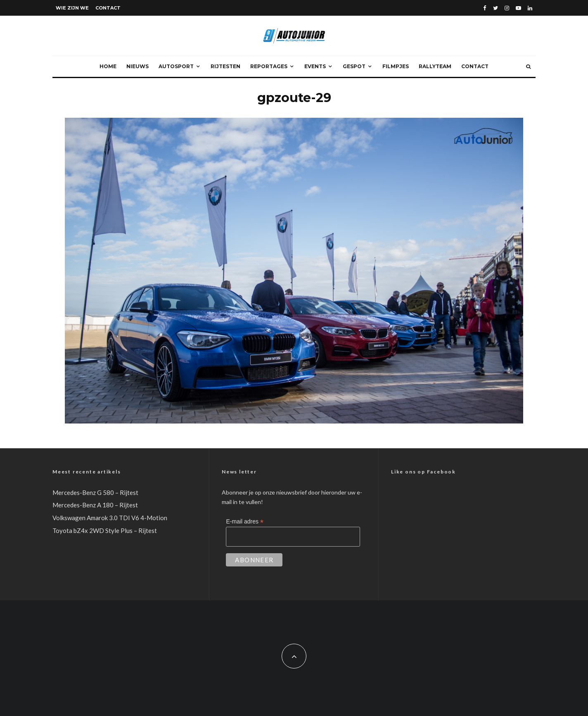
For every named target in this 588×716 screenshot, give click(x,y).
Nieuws (138, 66)
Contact (108, 8)
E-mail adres (245, 522)
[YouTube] (518, 8)
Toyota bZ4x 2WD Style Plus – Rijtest (105, 530)
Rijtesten (225, 66)
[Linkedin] (530, 8)
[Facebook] (485, 8)
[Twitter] (496, 8)
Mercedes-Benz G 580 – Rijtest (95, 492)
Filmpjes (396, 66)
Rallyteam (435, 66)
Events (315, 66)
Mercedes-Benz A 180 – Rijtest (95, 505)
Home (108, 66)
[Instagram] (507, 8)
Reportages (269, 66)
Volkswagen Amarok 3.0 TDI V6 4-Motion (110, 518)
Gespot (354, 66)
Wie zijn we (72, 8)
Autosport (176, 66)
